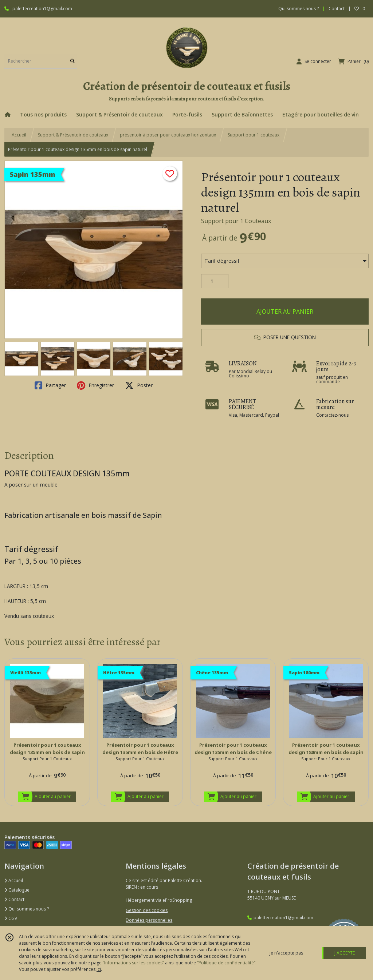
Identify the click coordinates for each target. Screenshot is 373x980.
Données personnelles (149, 920)
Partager (50, 385)
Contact (337, 9)
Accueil (19, 135)
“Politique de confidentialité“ (226, 963)
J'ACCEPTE (345, 953)
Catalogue (17, 890)
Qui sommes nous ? (27, 909)
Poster (139, 385)
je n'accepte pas (286, 953)
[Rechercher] (72, 61)
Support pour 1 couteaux (254, 135)
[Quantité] (215, 281)
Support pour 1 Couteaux (236, 221)
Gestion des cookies (147, 910)
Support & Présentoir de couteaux (73, 135)
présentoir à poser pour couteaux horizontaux (168, 135)
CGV (11, 918)
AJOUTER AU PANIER (285, 312)
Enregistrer (95, 385)
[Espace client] (314, 62)
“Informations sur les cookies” (133, 963)
